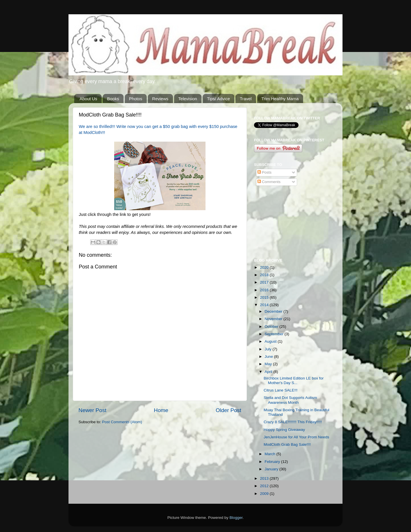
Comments (269, 182)
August (271, 341)
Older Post (228, 410)
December (274, 311)
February (273, 462)
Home (161, 410)
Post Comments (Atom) (122, 422)
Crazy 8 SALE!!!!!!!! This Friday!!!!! (293, 422)
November (274, 319)
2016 (265, 290)
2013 (265, 478)
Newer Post (92, 410)
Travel (246, 99)
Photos (136, 99)
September (275, 334)
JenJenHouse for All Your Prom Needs (297, 437)
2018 (265, 275)
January (272, 469)
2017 (265, 282)
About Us (88, 99)
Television (188, 99)
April (269, 372)
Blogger (236, 518)
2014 (265, 305)
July (269, 349)
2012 (265, 486)
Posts (265, 172)
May (269, 364)
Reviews (160, 99)
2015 (265, 297)
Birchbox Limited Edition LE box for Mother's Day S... (294, 381)
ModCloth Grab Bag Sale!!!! (287, 444)
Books (113, 99)
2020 (265, 267)
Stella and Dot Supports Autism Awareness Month (290, 400)
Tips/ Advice (218, 99)
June (269, 357)
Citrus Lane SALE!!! (281, 390)
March (270, 454)
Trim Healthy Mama (280, 99)
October (272, 327)
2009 (265, 494)
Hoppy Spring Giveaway (284, 430)
